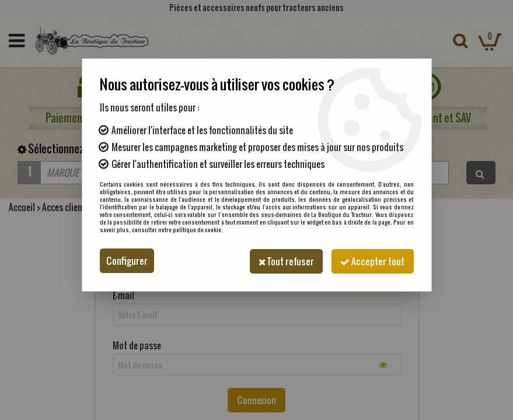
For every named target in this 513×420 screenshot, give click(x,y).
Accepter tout (371, 261)
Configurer (127, 261)
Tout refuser (282, 261)
